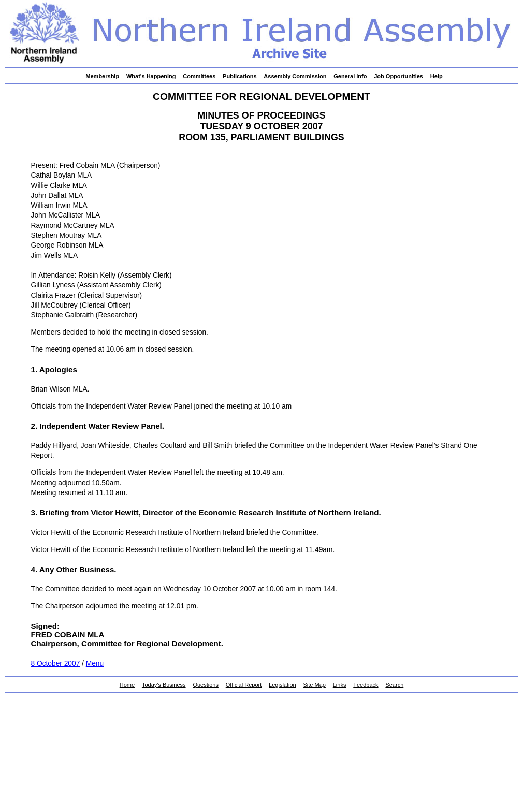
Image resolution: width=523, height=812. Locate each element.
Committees (199, 76)
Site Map (315, 685)
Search (394, 685)
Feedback (366, 685)
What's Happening (151, 76)
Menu (95, 664)
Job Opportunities (398, 76)
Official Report (244, 685)
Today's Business (164, 685)
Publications (239, 76)
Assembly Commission (295, 76)
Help (437, 76)
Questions (206, 685)
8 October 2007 (56, 664)
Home (127, 685)
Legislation (282, 685)
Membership (102, 76)
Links (340, 685)
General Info (350, 76)
